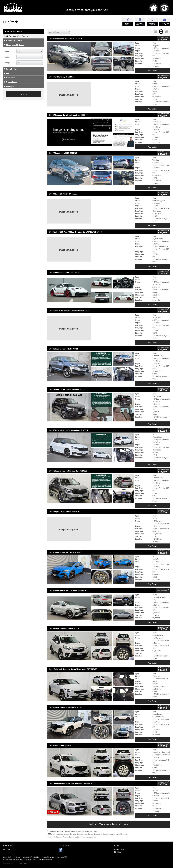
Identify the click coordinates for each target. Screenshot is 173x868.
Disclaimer (118, 852)
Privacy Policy (119, 849)
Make (7, 51)
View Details (153, 71)
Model (7, 57)
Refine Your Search (13, 31)
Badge (7, 63)
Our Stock (7, 849)
